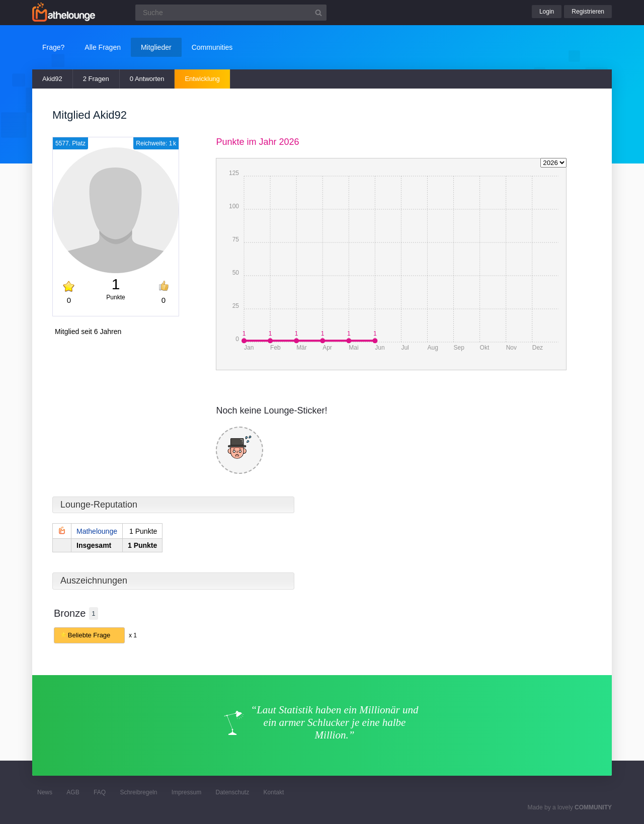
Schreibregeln (138, 792)
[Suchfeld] (231, 13)
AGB (73, 792)
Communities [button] (212, 47)
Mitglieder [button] (156, 47)
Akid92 (52, 79)
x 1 (133, 635)
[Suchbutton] (318, 13)
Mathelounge (97, 531)
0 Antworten (147, 79)
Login (547, 12)
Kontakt (274, 792)
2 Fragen (96, 79)
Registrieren (588, 12)
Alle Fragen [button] (103, 47)
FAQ (100, 792)
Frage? (53, 47)
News (45, 792)
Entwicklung (202, 79)
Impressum (186, 792)
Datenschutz (232, 792)
